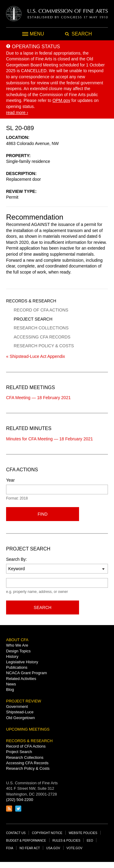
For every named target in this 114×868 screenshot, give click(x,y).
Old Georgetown (21, 718)
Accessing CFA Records (42, 337)
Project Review (24, 701)
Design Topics (18, 651)
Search (43, 607)
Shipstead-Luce (20, 712)
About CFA (17, 640)
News (11, 684)
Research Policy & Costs (44, 346)
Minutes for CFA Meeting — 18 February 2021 (50, 439)
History (12, 656)
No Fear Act (30, 848)
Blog (10, 690)
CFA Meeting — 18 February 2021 (38, 398)
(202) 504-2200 (20, 800)
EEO (90, 841)
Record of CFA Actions (41, 310)
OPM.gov (61, 100)
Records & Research (31, 301)
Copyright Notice (47, 833)
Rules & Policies (67, 841)
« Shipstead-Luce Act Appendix (36, 356)
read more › (17, 113)
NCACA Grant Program (26, 673)
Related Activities (21, 679)
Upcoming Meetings (28, 729)
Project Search (33, 319)
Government (17, 707)
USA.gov (53, 848)
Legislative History (22, 662)
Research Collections (41, 328)
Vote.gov (74, 848)
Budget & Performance (26, 841)
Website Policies (83, 833)
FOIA (10, 848)
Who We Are (17, 645)
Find (43, 514)
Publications (17, 667)
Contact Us (16, 833)
